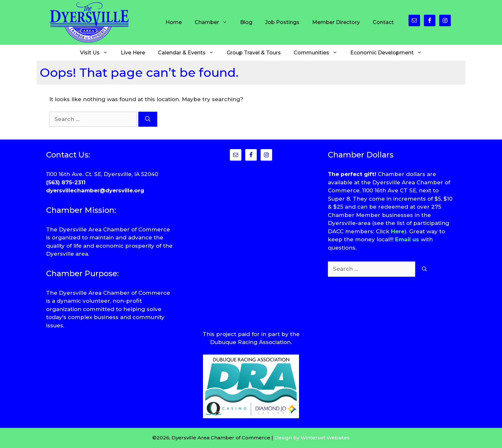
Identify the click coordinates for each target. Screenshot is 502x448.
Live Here (133, 53)
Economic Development (389, 53)
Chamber (214, 22)
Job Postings (282, 22)
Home (174, 22)
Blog (246, 22)
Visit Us (97, 53)
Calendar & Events (189, 53)
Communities (319, 53)
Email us (407, 239)
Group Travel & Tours (254, 53)
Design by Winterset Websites (312, 438)
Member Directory (336, 22)
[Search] (148, 119)
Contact (383, 22)
